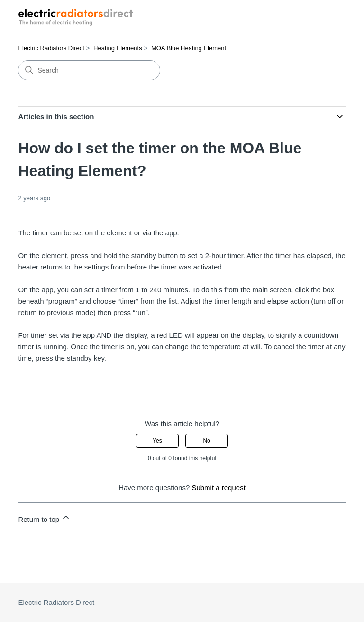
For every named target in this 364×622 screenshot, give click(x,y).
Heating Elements (118, 48)
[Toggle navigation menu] (329, 17)
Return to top (44, 518)
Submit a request (218, 487)
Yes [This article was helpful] (157, 441)
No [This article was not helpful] (206, 441)
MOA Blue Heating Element (189, 48)
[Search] (89, 70)
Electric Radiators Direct (51, 48)
